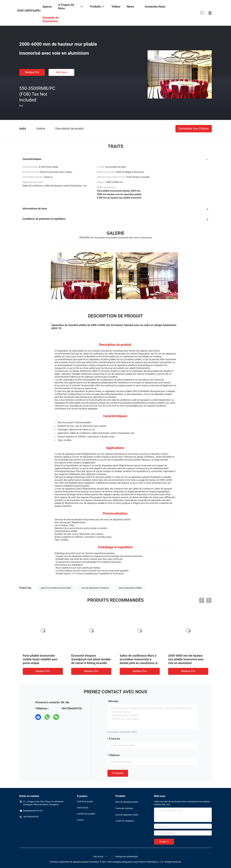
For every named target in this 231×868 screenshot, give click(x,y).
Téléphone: (114, 755)
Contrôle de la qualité (86, 814)
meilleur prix (32, 72)
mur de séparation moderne (95, 588)
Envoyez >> (164, 842)
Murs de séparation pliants (127, 802)
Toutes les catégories (125, 821)
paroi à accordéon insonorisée (56, 588)
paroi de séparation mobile (127, 815)
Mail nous (61, 72)
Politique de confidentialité (127, 857)
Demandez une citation (194, 128)
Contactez (118, 773)
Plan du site (98, 857)
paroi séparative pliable (130, 588)
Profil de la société (85, 802)
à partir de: (115, 739)
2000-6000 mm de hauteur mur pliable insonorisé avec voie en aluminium (186, 659)
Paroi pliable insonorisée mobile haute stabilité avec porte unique (40, 659)
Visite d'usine (83, 808)
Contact (80, 820)
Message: (114, 701)
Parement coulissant (124, 808)
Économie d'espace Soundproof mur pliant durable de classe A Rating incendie (91, 659)
